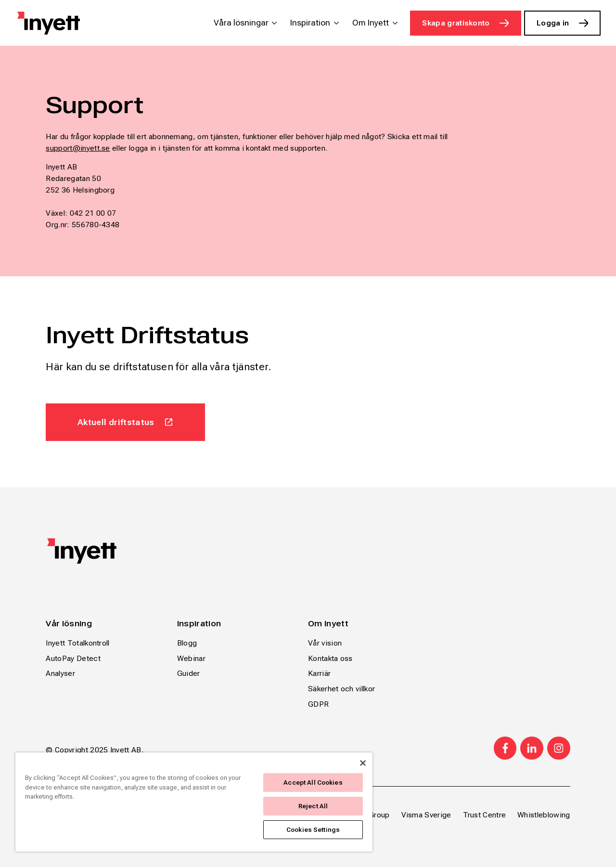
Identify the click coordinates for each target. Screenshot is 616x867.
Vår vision (325, 643)
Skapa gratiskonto (456, 23)
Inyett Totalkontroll (77, 643)
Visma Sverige (426, 815)
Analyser (60, 673)
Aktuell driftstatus (116, 422)
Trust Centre (485, 815)
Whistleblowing (544, 815)
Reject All (313, 806)
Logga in (553, 23)
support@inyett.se (78, 148)
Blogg (187, 643)
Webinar (191, 658)
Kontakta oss (330, 658)
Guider (189, 673)
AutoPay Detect (73, 658)
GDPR (318, 704)
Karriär (319, 673)
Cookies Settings (313, 830)
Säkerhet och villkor (341, 689)
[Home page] (49, 23)
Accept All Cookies (313, 783)
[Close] (363, 763)
